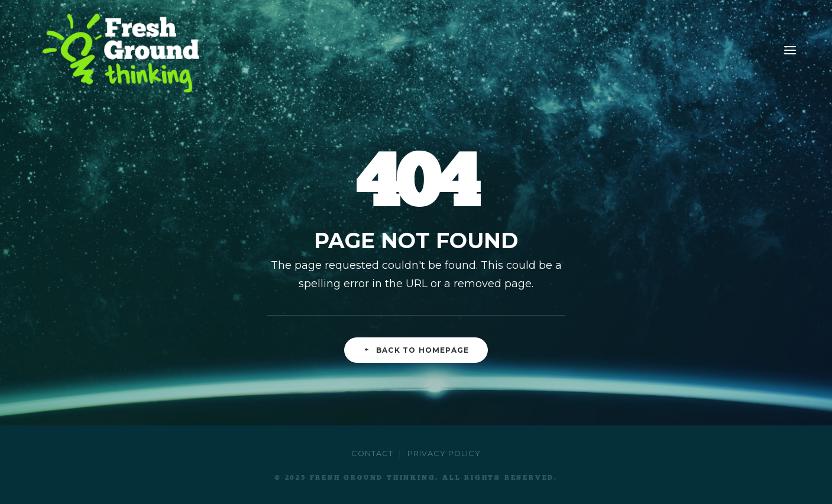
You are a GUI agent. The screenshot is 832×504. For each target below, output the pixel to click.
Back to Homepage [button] (416, 350)
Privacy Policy (444, 453)
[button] (790, 50)
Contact (372, 453)
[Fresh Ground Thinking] (124, 50)
